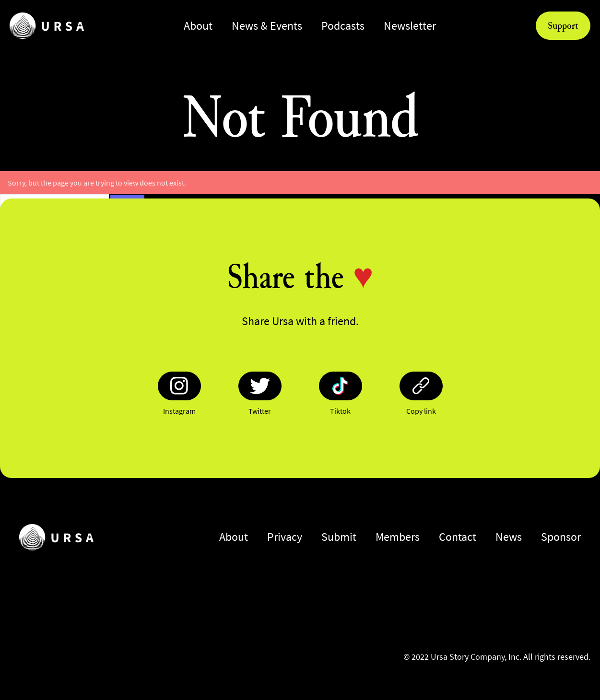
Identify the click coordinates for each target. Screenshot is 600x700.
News (509, 537)
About (198, 26)
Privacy (285, 537)
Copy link (421, 411)
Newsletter (410, 26)
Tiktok (340, 411)
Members (398, 537)
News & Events (267, 26)
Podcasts (343, 26)
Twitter (260, 411)
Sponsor (561, 537)
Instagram (179, 411)
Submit (339, 537)
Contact (458, 537)
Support (563, 25)
